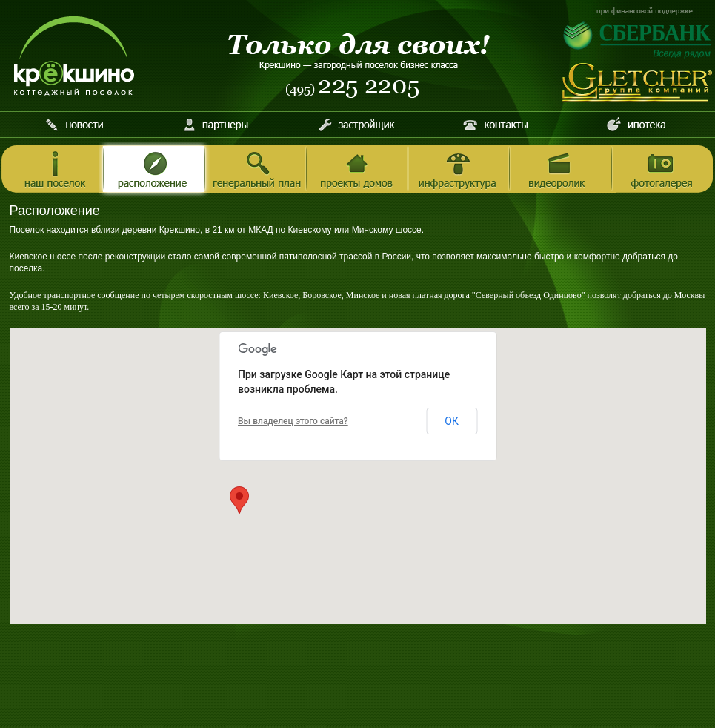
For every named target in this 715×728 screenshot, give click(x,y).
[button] (239, 500)
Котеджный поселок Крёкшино (74, 56)
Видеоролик (561, 170)
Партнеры (216, 125)
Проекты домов (357, 170)
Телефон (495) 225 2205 (353, 89)
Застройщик (356, 125)
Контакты (496, 125)
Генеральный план (256, 170)
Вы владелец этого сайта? (293, 421)
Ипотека (636, 125)
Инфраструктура (459, 170)
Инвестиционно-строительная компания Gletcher (638, 83)
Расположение (154, 170)
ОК (452, 421)
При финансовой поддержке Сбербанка (638, 33)
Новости (76, 125)
